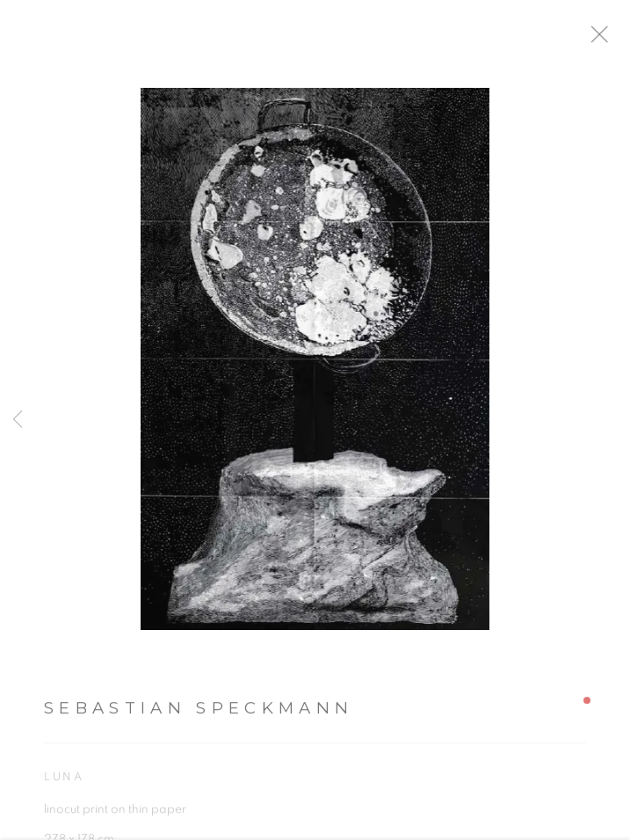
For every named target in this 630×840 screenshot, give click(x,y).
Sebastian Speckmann (199, 715)
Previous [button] (18, 420)
